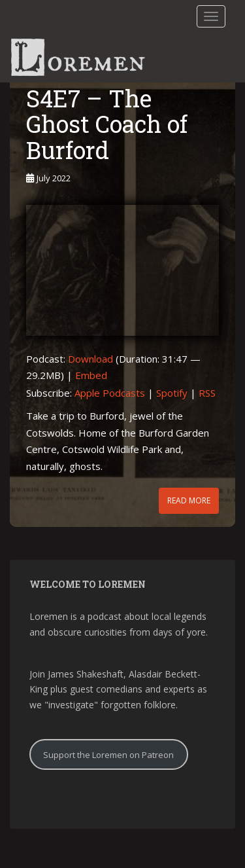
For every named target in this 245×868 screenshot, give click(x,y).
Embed (91, 375)
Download (90, 359)
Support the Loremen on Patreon (108, 755)
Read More (189, 500)
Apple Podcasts (110, 393)
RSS (207, 393)
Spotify (172, 393)
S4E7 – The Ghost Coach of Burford (107, 124)
